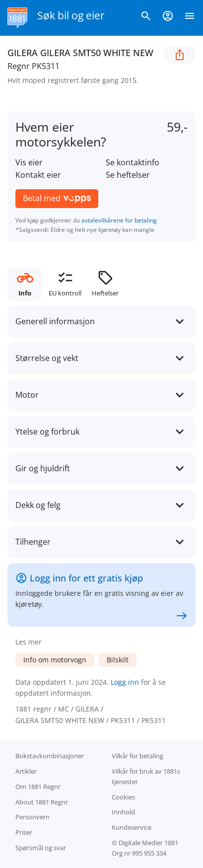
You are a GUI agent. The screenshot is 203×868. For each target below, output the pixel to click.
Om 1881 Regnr (38, 787)
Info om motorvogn (55, 660)
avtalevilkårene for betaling (119, 220)
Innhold (123, 812)
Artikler (26, 771)
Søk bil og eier (71, 15)
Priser (24, 832)
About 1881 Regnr (42, 802)
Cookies (123, 797)
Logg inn (125, 682)
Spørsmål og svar (41, 848)
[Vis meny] (190, 18)
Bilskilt (118, 660)
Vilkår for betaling (137, 756)
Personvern (33, 817)
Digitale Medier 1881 (148, 843)
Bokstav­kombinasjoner (50, 756)
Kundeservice (132, 827)
